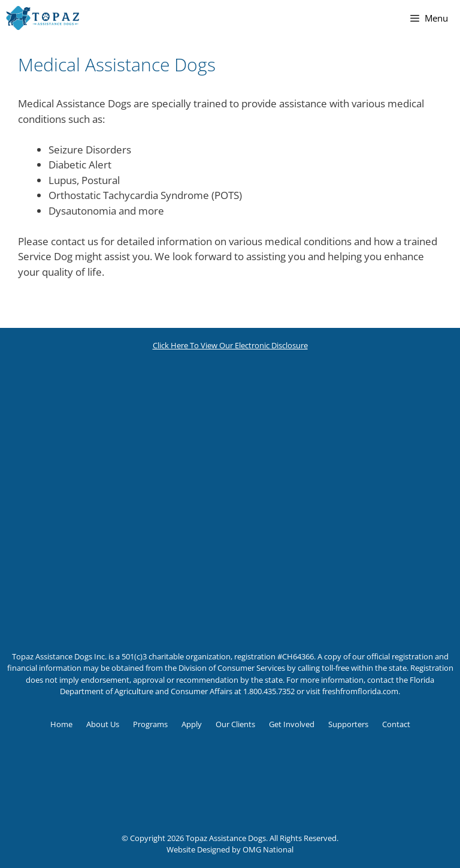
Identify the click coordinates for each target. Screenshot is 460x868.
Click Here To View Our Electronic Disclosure (230, 345)
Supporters (348, 724)
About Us (103, 724)
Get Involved (292, 724)
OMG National (268, 849)
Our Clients (235, 724)
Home (61, 724)
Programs (150, 724)
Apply (192, 724)
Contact (396, 724)
